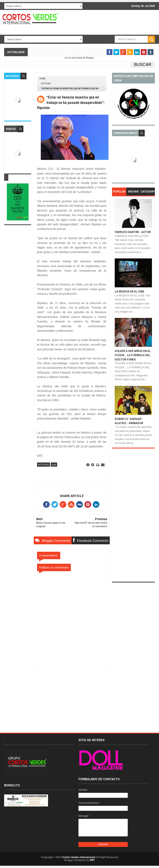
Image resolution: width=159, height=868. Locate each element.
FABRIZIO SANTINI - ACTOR (133, 232)
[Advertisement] (72, 698)
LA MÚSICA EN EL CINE (129, 291)
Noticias (46, 84)
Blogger (90, 58)
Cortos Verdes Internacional (79, 857)
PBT (92, 860)
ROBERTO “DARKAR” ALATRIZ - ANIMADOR (129, 421)
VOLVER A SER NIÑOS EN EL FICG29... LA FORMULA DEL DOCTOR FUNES (133, 355)
